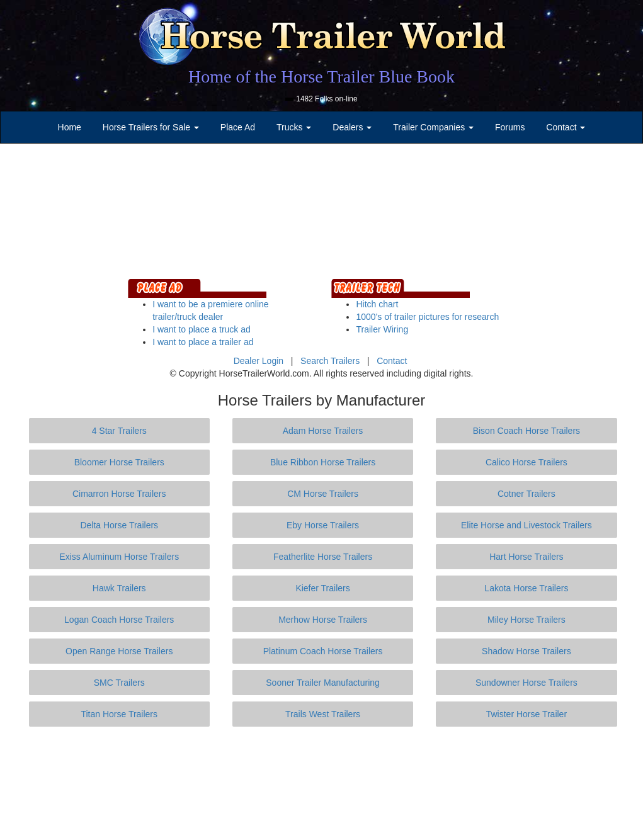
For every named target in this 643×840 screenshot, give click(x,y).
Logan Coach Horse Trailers (119, 620)
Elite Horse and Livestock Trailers (526, 525)
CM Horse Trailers (323, 494)
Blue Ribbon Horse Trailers (323, 462)
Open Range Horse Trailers (119, 651)
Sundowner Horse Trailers (526, 683)
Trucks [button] (294, 127)
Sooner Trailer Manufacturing (323, 683)
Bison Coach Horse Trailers (526, 431)
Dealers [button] (352, 127)
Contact (392, 361)
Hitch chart (377, 304)
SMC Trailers (119, 683)
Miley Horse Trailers (526, 620)
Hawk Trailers (119, 588)
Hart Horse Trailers (526, 557)
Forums (510, 127)
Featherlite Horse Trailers (323, 557)
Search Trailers (330, 361)
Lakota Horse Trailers (526, 588)
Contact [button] (566, 127)
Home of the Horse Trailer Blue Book (321, 77)
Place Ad (238, 127)
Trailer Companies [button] (433, 127)
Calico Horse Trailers (526, 462)
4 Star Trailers (119, 431)
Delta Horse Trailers (119, 525)
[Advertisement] (322, 783)
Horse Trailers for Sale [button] (151, 127)
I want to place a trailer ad (203, 342)
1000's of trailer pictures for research (427, 317)
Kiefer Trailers (322, 588)
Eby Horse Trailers (323, 525)
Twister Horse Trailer (526, 714)
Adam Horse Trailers (323, 431)
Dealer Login (259, 361)
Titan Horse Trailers (119, 714)
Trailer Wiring (382, 329)
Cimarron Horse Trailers (119, 494)
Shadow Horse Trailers (526, 651)
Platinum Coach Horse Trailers (323, 651)
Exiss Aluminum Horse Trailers (119, 557)
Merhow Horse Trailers (323, 620)
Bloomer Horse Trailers (119, 462)
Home (70, 127)
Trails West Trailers (323, 714)
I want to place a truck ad (202, 329)
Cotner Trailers (526, 494)
